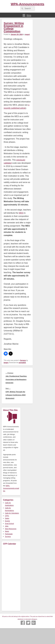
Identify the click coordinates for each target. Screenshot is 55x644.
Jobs (7, 526)
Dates (7, 518)
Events (7, 521)
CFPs (7, 516)
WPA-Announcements (27, 4)
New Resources (11, 529)
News (7, 531)
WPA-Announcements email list (11, 488)
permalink (22, 363)
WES (21, 213)
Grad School (9, 524)
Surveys (23, 360)
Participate (9, 534)
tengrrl (27, 34)
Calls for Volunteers (12, 513)
